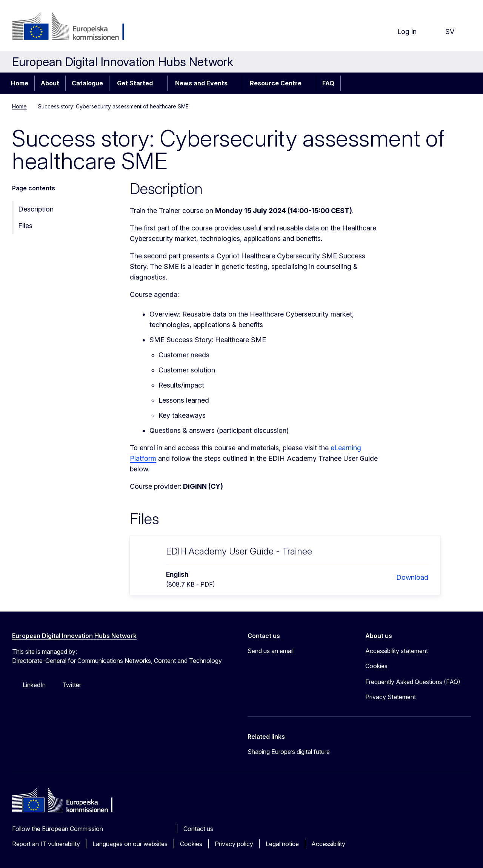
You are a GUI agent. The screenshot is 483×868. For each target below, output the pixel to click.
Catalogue (87, 83)
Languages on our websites (130, 844)
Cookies (191, 844)
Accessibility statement (397, 651)
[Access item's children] (161, 83)
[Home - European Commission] (73, 27)
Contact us (198, 829)
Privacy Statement (391, 697)
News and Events (201, 83)
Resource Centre (276, 83)
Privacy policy (234, 844)
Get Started (135, 83)
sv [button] (444, 32)
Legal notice (282, 844)
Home (20, 83)
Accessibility (328, 844)
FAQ (328, 83)
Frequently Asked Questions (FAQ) (413, 682)
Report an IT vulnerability (46, 844)
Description (36, 209)
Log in (401, 32)
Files (25, 226)
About (50, 83)
